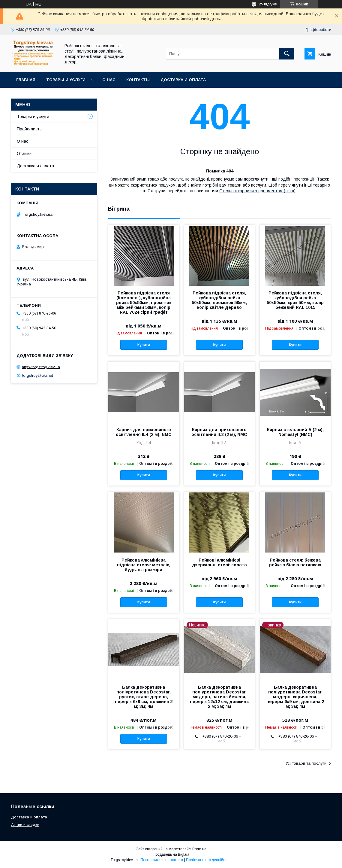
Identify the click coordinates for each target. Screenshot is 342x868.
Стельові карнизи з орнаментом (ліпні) (257, 191)
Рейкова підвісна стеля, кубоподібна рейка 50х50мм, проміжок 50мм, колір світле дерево (219, 300)
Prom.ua (199, 849)
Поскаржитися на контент (162, 860)
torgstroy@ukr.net (37, 375)
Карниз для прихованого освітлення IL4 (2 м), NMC (144, 432)
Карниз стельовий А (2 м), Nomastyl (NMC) (295, 432)
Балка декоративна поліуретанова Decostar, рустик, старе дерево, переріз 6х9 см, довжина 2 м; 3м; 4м (144, 697)
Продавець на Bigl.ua (171, 854)
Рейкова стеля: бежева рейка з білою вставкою (295, 562)
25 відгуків (268, 4)
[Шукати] (287, 54)
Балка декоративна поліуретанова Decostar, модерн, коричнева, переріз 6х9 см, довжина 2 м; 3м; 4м (295, 697)
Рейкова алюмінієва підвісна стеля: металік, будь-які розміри (144, 565)
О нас (109, 80)
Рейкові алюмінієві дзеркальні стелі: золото (219, 562)
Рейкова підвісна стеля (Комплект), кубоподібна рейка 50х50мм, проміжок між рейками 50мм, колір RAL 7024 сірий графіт (144, 303)
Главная (26, 80)
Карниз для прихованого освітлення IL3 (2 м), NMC (219, 432)
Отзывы (25, 154)
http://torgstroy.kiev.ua (41, 367)
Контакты (138, 80)
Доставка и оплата (183, 80)
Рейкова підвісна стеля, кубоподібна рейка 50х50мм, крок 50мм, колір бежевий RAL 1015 (295, 300)
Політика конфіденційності (209, 860)
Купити (144, 345)
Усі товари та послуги (306, 763)
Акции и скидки (25, 825)
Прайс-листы (30, 129)
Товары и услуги (66, 80)
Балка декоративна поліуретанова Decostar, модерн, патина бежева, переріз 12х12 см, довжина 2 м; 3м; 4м (219, 697)
